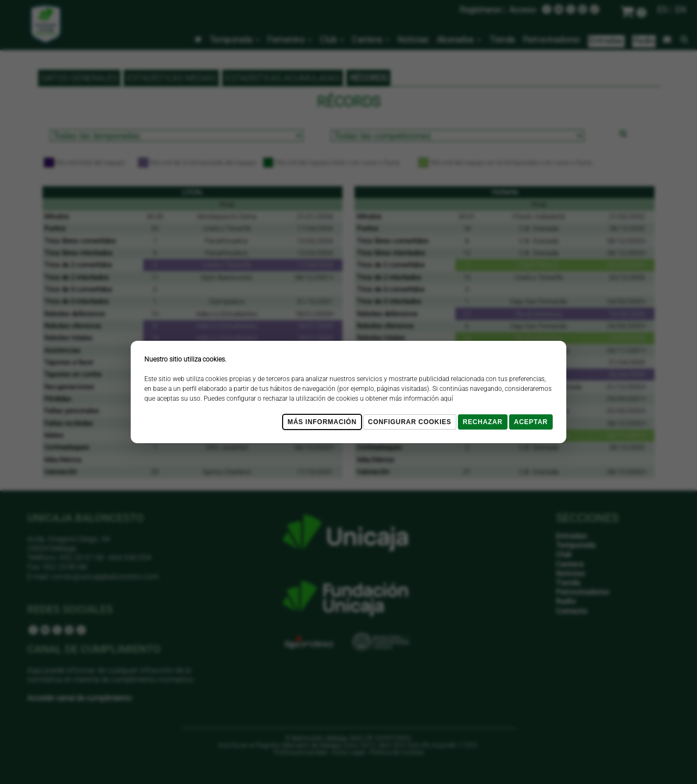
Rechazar (483, 422)
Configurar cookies (410, 422)
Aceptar (531, 422)
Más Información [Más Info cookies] (322, 422)
